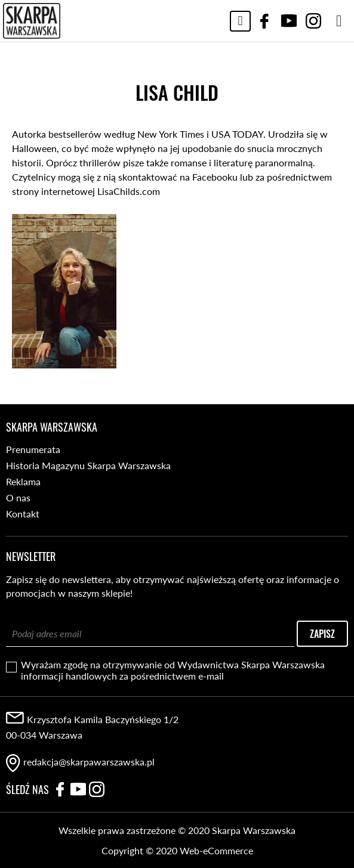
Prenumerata (33, 449)
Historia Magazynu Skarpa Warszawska (88, 465)
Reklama (23, 481)
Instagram (313, 21)
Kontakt (23, 514)
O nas (18, 497)
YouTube (289, 21)
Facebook (264, 21)
